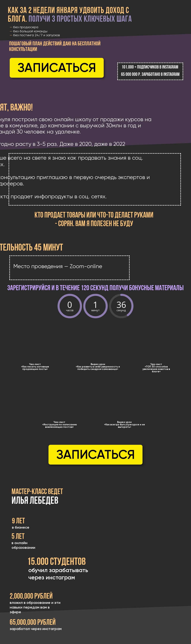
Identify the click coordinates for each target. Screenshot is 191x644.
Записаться (57, 68)
